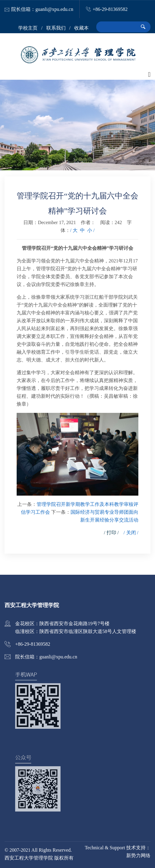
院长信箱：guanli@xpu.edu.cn (42, 9)
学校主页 (28, 28)
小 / (91, 230)
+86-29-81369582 (110, 9)
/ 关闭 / (131, 533)
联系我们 (56, 28)
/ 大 (74, 230)
